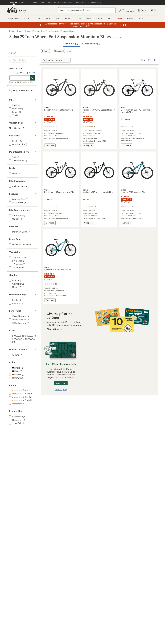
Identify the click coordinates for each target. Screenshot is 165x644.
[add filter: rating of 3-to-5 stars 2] (20, 397)
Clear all (70, 51)
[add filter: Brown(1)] (15, 374)
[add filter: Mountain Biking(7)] (18, 232)
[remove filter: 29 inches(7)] (15, 128)
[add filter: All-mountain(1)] (16, 161)
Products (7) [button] (71, 44)
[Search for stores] (33, 78)
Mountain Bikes (39, 31)
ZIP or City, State (16, 73)
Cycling (20, 31)
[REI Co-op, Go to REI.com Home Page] (12, 10)
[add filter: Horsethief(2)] (15, 420)
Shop (23, 11)
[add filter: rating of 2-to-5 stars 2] (20, 401)
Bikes (28, 31)
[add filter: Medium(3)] (14, 109)
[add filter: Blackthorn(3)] (15, 417)
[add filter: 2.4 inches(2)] (15, 261)
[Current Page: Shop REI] (14, 3)
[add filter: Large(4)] (13, 112)
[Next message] (121, 25)
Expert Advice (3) (91, 44)
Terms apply (75, 325)
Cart (154, 10)
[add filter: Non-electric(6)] (16, 144)
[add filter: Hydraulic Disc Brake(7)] (20, 245)
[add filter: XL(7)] (12, 115)
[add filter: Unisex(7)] (13, 287)
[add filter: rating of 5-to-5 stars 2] (20, 390)
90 (155, 60)
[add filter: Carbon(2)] (14, 219)
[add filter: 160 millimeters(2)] (17, 323)
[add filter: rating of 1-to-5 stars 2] (20, 404)
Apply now (61, 383)
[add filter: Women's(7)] (15, 284)
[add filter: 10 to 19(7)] (14, 355)
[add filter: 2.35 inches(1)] (16, 257)
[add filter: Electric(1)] (14, 141)
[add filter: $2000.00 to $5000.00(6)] (22, 339)
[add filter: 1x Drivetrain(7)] (16, 203)
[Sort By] (56, 60)
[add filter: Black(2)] (14, 368)
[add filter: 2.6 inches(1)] (15, 268)
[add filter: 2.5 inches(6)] (15, 264)
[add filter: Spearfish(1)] (15, 423)
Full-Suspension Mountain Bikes (61, 31)
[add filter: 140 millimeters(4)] (17, 320)
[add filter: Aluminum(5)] (15, 215)
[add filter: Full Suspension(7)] (18, 186)
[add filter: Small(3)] (13, 105)
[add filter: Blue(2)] (14, 371)
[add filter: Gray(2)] (14, 378)
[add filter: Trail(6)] (12, 157)
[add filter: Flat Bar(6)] (14, 300)
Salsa (11, 31)
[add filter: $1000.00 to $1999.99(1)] (21, 336)
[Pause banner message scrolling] (124, 25)
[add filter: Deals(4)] (13, 173)
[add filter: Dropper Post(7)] (17, 199)
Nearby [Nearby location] (30, 73)
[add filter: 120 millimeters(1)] (17, 316)
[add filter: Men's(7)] (13, 280)
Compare (51, 146)
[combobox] (87, 10)
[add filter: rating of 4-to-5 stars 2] (20, 394)
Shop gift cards (54, 329)
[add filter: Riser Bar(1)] (14, 303)
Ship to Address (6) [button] (21, 91)
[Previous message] (40, 25)
